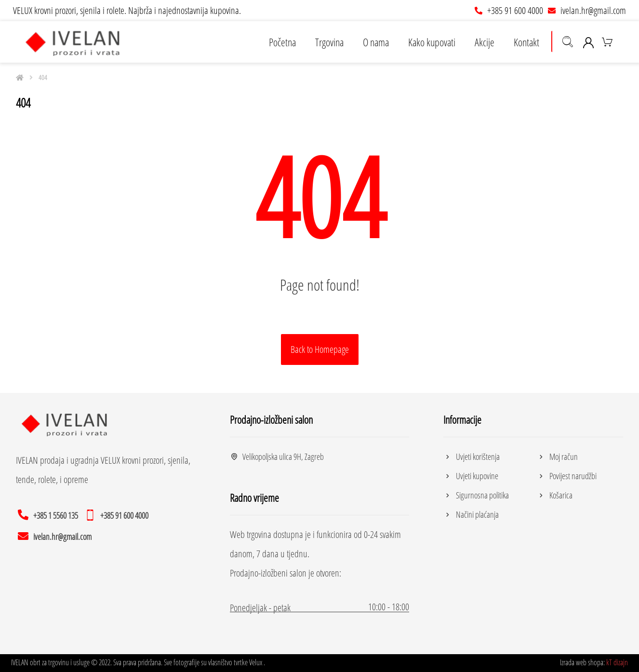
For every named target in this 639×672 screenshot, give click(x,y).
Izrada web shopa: (582, 662)
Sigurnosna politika (476, 495)
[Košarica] (607, 41)
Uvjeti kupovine (471, 476)
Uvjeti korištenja (472, 457)
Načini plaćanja (471, 514)
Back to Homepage (320, 349)
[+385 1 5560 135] (49, 514)
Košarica (555, 495)
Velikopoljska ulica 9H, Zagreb (277, 457)
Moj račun (557, 457)
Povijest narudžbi (567, 476)
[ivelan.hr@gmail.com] (56, 536)
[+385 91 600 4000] (118, 514)
